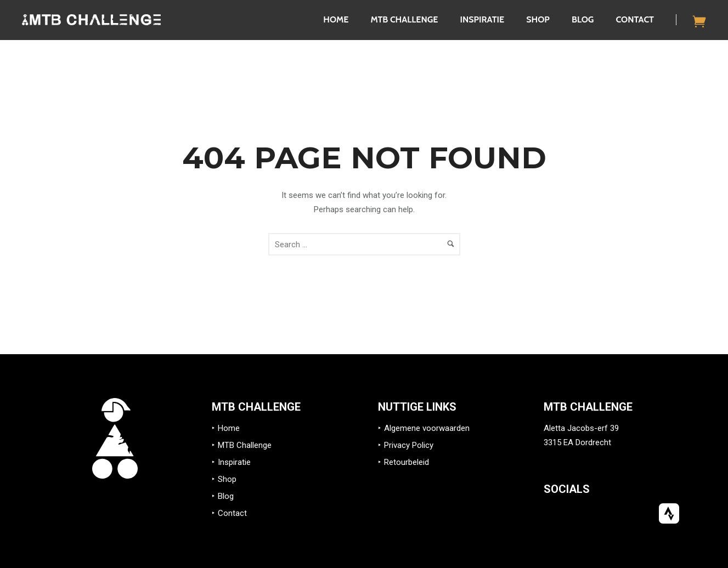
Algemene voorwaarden (427, 428)
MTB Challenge (404, 19)
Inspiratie (482, 19)
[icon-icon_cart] (699, 21)
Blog (583, 19)
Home (336, 19)
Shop (538, 19)
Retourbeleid (407, 462)
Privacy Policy (409, 445)
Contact (635, 19)
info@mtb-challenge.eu (586, 457)
